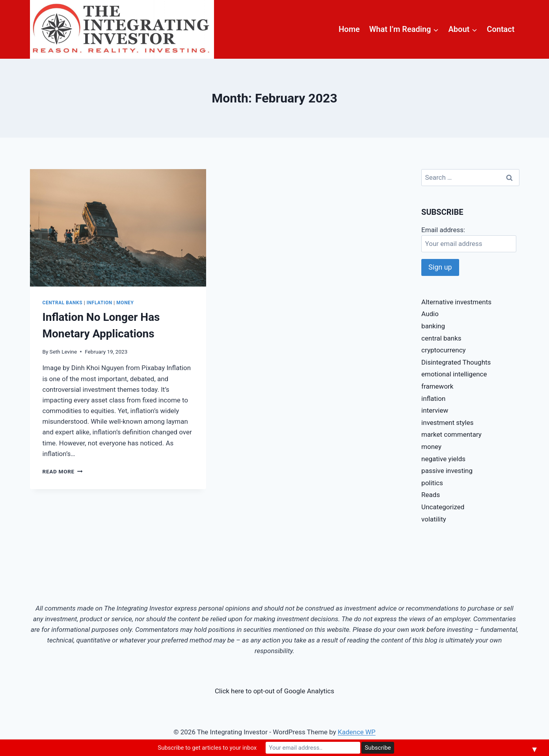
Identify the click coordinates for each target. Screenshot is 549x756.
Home (349, 29)
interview (435, 410)
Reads (431, 495)
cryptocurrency (443, 350)
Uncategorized (443, 507)
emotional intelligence (454, 374)
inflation (100, 303)
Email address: (443, 230)
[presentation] (118, 228)
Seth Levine (63, 352)
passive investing (447, 471)
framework (437, 386)
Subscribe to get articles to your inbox (207, 748)
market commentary (451, 434)
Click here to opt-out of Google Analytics (274, 691)
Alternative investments (456, 302)
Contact (501, 29)
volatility (434, 519)
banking (433, 326)
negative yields (443, 459)
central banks (63, 303)
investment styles (447, 423)
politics (432, 483)
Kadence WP (357, 732)
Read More (63, 471)
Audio (430, 314)
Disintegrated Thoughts (456, 362)
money (125, 303)
